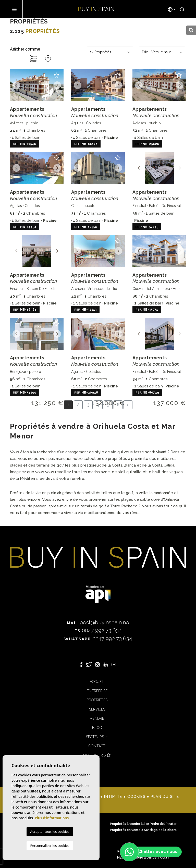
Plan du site (165, 797)
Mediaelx (50, 803)
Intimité (113, 797)
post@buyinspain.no (98, 622)
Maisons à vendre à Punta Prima (53, 858)
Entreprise (97, 691)
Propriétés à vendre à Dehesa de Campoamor (53, 824)
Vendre (97, 718)
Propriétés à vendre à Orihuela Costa (53, 851)
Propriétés (97, 700)
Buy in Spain (96, 9)
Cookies (136, 797)
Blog (97, 728)
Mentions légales (78, 797)
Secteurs (95, 737)
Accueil (97, 682)
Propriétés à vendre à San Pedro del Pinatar (143, 824)
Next (57, 85)
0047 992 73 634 (98, 630)
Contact (97, 746)
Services (97, 709)
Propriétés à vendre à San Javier (53, 830)
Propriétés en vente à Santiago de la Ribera (143, 830)
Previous (16, 85)
